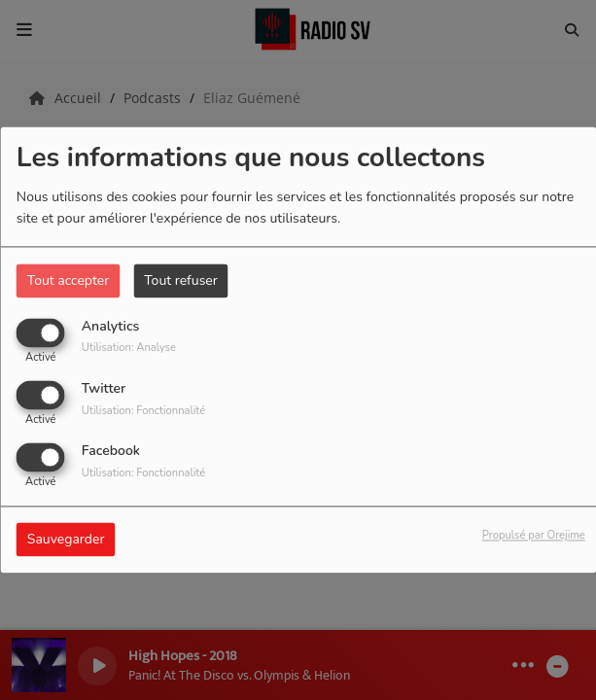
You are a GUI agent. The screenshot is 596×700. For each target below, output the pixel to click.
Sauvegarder (66, 540)
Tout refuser (181, 280)
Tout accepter (68, 280)
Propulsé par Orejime (534, 536)
